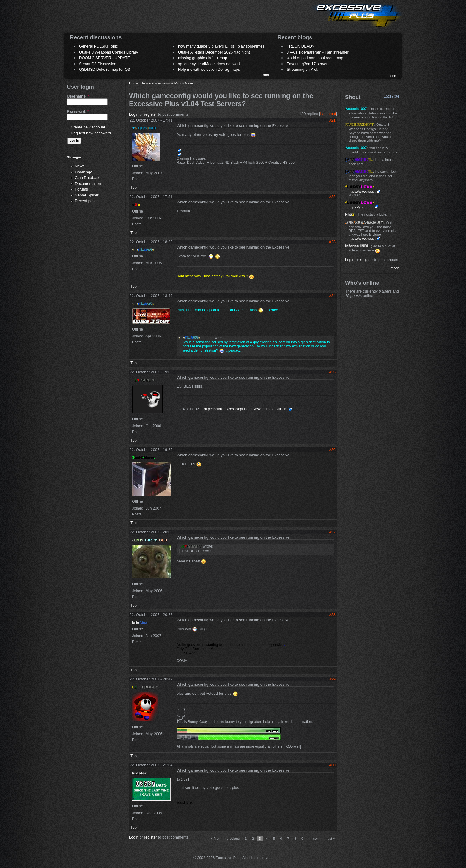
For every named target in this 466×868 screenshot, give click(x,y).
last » (331, 838)
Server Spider (87, 195)
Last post (328, 114)
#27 (332, 532)
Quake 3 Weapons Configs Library (108, 52)
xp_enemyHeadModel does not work (209, 64)
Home (134, 83)
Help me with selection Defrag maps (209, 69)
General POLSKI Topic (99, 46)
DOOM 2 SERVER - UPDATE (104, 58)
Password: (78, 111)
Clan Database (88, 178)
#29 (332, 679)
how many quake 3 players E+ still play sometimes (221, 46)
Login (134, 114)
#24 (332, 296)
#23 (332, 242)
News (80, 166)
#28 (332, 615)
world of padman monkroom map (315, 58)
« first (215, 838)
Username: (78, 96)
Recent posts (86, 201)
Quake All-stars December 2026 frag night (214, 52)
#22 (332, 197)
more (267, 75)
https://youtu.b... (361, 207)
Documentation (88, 184)
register (151, 114)
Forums (81, 189)
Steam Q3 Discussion (98, 64)
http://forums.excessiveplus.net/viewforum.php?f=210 (246, 409)
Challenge (84, 172)
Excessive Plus (170, 83)
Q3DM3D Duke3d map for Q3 (104, 69)
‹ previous (232, 838)
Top (134, 187)
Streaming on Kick (303, 69)
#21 (332, 120)
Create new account (88, 127)
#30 (332, 765)
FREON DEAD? (300, 46)
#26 (332, 450)
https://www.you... (362, 191)
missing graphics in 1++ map (203, 58)
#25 (332, 372)
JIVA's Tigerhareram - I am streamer (318, 52)
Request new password (91, 133)
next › (317, 838)
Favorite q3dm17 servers (308, 64)
